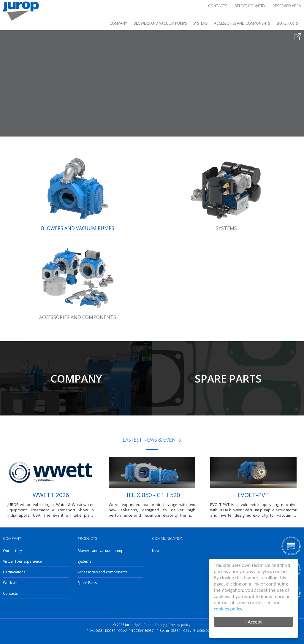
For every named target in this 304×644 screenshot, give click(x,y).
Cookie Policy (154, 625)
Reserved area (287, 6)
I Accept (253, 622)
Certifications (14, 572)
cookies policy (228, 609)
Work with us (14, 583)
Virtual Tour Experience (22, 561)
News (157, 551)
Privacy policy (180, 625)
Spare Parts (287, 23)
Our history (12, 551)
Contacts (218, 6)
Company (118, 23)
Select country (250, 6)
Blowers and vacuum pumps (160, 23)
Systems (200, 23)
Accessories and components (242, 23)
